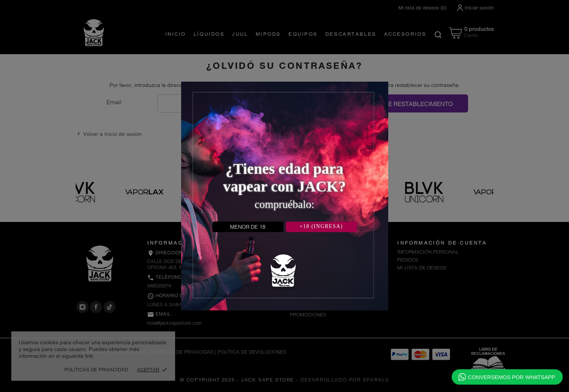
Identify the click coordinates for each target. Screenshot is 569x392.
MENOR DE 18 (248, 227)
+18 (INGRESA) (321, 226)
